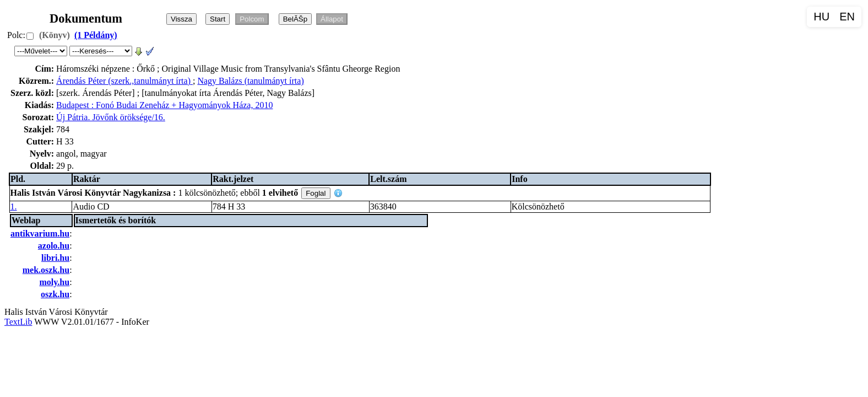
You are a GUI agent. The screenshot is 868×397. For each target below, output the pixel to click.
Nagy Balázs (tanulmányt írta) (250, 81)
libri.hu (55, 258)
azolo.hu (54, 246)
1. (14, 206)
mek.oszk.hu (46, 270)
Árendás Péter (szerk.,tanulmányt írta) (124, 81)
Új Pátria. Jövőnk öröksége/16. (111, 117)
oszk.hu (55, 294)
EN (847, 17)
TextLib (18, 322)
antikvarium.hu (40, 234)
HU (821, 17)
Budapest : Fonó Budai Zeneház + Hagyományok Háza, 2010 (164, 105)
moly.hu (54, 282)
